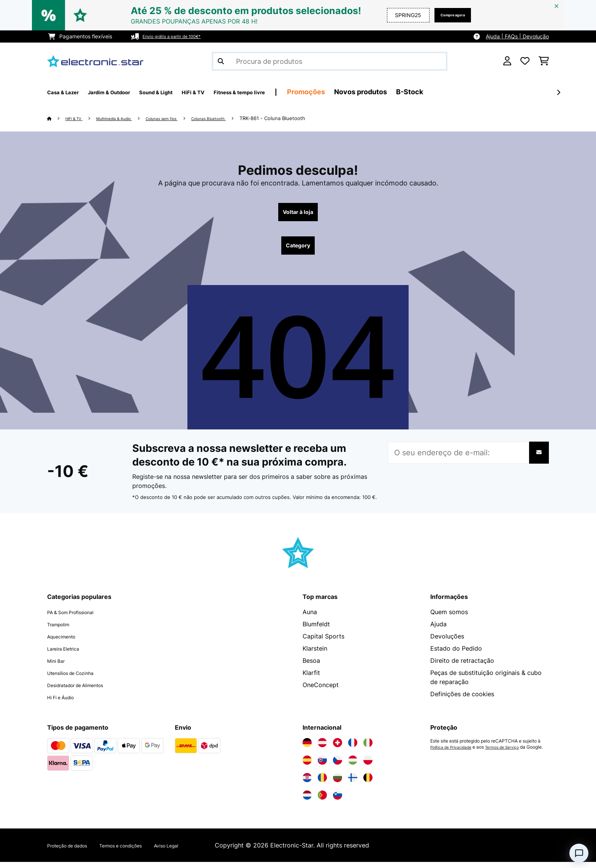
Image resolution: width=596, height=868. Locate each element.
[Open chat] (579, 853)
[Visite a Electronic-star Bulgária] (338, 784)
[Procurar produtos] (330, 61)
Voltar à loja (298, 214)
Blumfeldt (316, 630)
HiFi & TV (78, 118)
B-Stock (474, 92)
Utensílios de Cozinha (78, 679)
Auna (310, 618)
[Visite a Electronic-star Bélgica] (368, 784)
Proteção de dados (75, 851)
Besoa (311, 667)
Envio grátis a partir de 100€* (179, 36)
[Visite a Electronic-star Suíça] (338, 749)
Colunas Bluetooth (243, 118)
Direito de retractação (462, 667)
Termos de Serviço (513, 753)
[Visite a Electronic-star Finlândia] (353, 784)
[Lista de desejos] (525, 61)
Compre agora (446, 15)
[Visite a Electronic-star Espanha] (307, 766)
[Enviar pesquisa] (221, 61)
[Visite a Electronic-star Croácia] (307, 784)
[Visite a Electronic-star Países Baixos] (307, 801)
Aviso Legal (201, 851)
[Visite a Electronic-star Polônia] (368, 766)
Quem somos (449, 618)
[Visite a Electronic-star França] (353, 749)
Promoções (370, 92)
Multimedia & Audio (127, 118)
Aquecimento (66, 642)
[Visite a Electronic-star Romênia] (322, 784)
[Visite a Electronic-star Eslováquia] (322, 766)
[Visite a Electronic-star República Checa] (338, 766)
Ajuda (438, 630)
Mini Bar (59, 667)
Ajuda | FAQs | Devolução (517, 36)
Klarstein (315, 654)
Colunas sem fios (185, 118)
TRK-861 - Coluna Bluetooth (312, 118)
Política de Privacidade (455, 753)
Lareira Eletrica (69, 654)
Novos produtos (425, 92)
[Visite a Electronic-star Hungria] (353, 766)
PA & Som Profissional (79, 618)
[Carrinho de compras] (544, 61)
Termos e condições (143, 851)
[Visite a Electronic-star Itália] (368, 749)
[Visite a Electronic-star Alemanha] (307, 749)
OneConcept (321, 691)
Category (298, 250)
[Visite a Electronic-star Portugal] (322, 801)
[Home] (57, 118)
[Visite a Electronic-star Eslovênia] (338, 801)
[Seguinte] (558, 92)
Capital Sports (323, 642)
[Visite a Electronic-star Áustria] (322, 749)
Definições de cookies (462, 700)
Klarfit (311, 679)
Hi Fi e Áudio (66, 703)
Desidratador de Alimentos (86, 691)
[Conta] (507, 61)
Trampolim (62, 630)
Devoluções (447, 642)
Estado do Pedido (456, 654)
